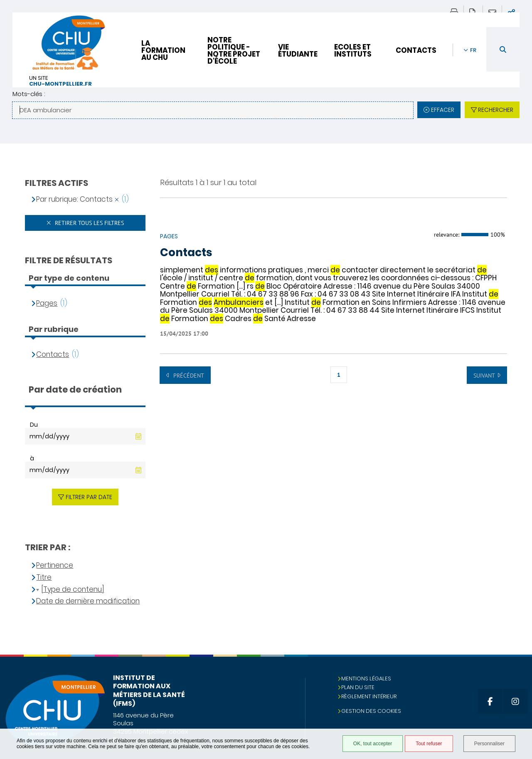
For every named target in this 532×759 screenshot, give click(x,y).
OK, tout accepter (373, 744)
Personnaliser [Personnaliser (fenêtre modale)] (489, 744)
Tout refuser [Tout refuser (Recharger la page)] (429, 744)
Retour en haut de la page (517, 671)
